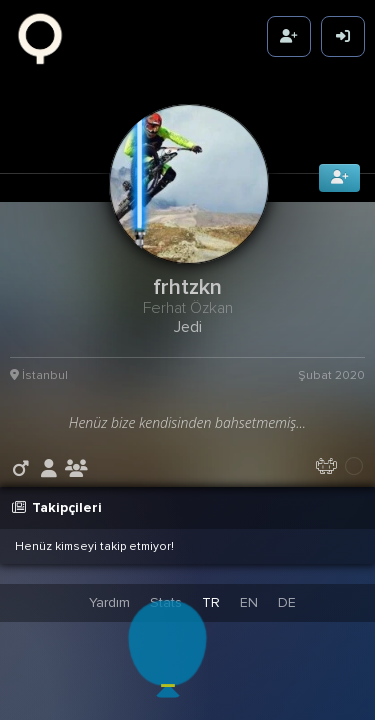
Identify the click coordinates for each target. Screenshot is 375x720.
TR (211, 602)
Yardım (109, 602)
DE (287, 602)
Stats (166, 602)
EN (249, 602)
